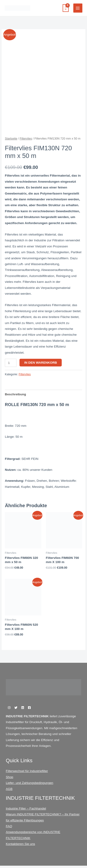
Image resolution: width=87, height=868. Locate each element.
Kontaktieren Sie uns (20, 846)
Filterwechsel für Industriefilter (27, 773)
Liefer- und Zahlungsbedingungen (29, 785)
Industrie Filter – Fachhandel (26, 811)
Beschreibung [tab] (15, 397)
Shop (10, 779)
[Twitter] (16, 710)
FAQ (9, 829)
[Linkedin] (23, 710)
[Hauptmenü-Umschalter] (78, 8)
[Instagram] (9, 710)
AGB (9, 791)
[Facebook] (29, 710)
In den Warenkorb (40, 365)
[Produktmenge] (11, 365)
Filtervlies (26, 141)
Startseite (11, 141)
